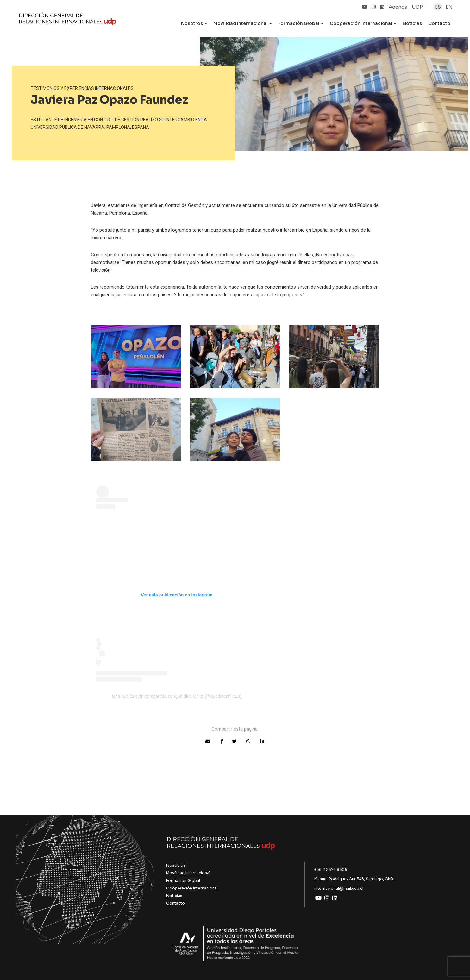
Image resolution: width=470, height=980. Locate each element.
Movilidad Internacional (188, 873)
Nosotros (176, 865)
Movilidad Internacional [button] (243, 23)
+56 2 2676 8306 (331, 869)
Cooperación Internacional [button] (363, 23)
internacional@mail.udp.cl (339, 888)
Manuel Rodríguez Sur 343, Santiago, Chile (354, 879)
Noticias (412, 23)
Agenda (398, 7)
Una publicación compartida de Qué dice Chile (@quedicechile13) (177, 696)
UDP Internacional (68, 20)
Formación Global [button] (301, 23)
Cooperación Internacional (192, 888)
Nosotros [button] (194, 23)
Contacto (439, 23)
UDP (417, 7)
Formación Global (183, 880)
